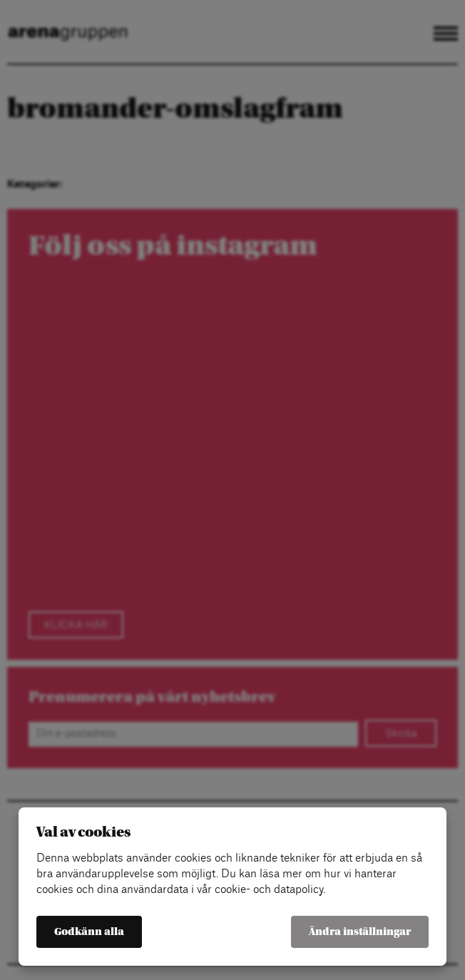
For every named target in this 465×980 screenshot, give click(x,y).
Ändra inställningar (360, 932)
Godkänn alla (89, 932)
